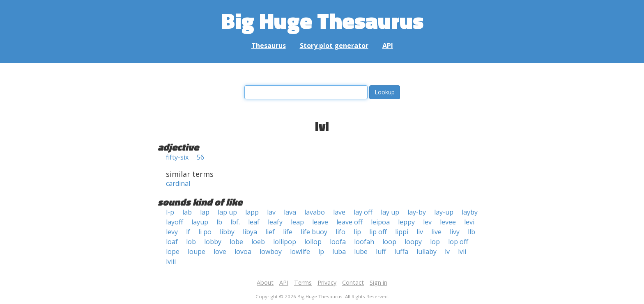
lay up (390, 212)
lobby (213, 242)
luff (381, 251)
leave (320, 222)
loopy (413, 242)
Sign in (378, 282)
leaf (254, 222)
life (288, 232)
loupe (197, 251)
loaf (172, 242)
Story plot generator (334, 46)
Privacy (327, 282)
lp (321, 251)
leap (297, 222)
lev (427, 222)
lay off (363, 212)
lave (339, 212)
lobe (236, 242)
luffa (401, 251)
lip (357, 232)
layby (470, 212)
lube (361, 251)
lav (271, 212)
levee (448, 222)
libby (227, 232)
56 (200, 157)
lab (187, 212)
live (436, 232)
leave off (350, 222)
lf (188, 232)
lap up (227, 212)
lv (447, 251)
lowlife (300, 251)
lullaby (427, 251)
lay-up (444, 212)
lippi (402, 232)
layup (200, 222)
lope (173, 251)
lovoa (243, 251)
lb (219, 222)
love (220, 251)
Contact (353, 282)
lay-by (417, 212)
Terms (303, 282)
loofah (364, 242)
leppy (406, 222)
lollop (313, 242)
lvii (462, 251)
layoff (175, 222)
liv (420, 232)
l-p (170, 212)
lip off (378, 232)
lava (290, 212)
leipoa (380, 222)
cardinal (178, 183)
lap (205, 212)
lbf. (235, 222)
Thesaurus (269, 46)
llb (471, 232)
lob (191, 242)
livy (455, 232)
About (265, 282)
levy (172, 232)
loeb (258, 242)
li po (205, 232)
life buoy (314, 232)
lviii (171, 261)
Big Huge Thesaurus (322, 20)
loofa (338, 242)
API (388, 46)
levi (469, 222)
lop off (458, 242)
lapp (252, 212)
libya (250, 232)
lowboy (271, 251)
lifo (340, 232)
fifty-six (177, 157)
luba (339, 251)
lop (435, 242)
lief (270, 232)
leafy (275, 222)
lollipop (285, 242)
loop (389, 242)
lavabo (315, 212)
